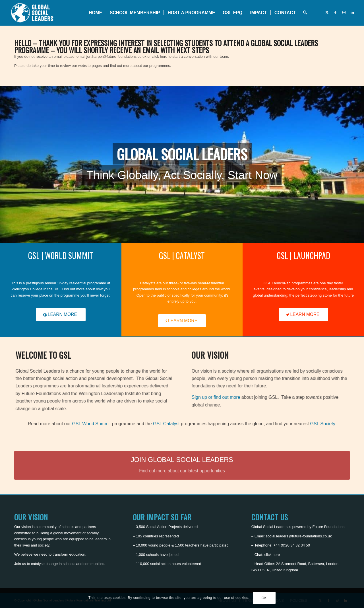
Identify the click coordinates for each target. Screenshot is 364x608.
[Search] (305, 13)
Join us (20, 564)
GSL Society (323, 424)
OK (264, 598)
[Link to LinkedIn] (352, 13)
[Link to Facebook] (335, 13)
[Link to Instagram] (344, 13)
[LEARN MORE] (61, 315)
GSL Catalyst (166, 424)
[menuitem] (95, 13)
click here (272, 555)
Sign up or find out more (225, 397)
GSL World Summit (91, 424)
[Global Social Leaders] (33, 13)
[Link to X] (327, 13)
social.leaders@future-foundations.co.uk (299, 536)
